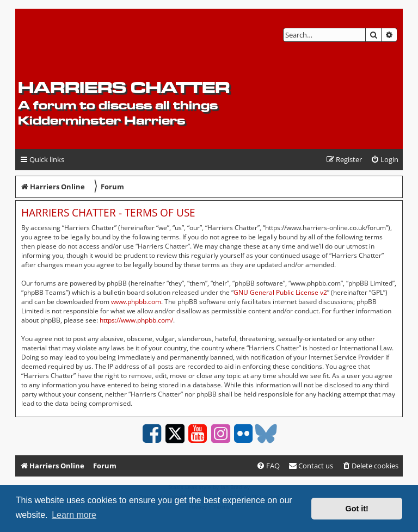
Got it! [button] (357, 509)
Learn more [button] (74, 515)
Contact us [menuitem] (311, 466)
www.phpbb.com (136, 302)
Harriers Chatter (124, 87)
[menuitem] (385, 160)
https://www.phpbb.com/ (136, 320)
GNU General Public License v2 (280, 292)
